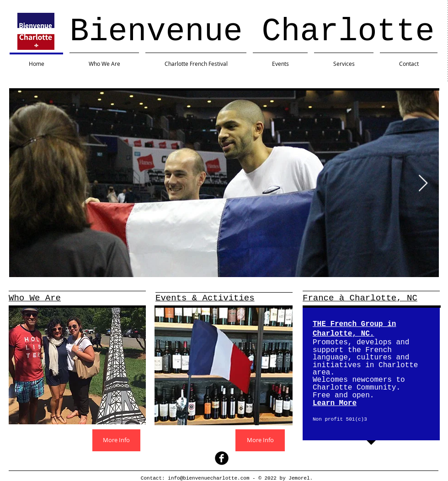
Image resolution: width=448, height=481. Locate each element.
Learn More (335, 403)
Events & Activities (205, 298)
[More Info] (116, 440)
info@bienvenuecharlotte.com (208, 478)
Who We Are (35, 298)
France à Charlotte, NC (360, 298)
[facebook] (222, 458)
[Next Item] (423, 184)
